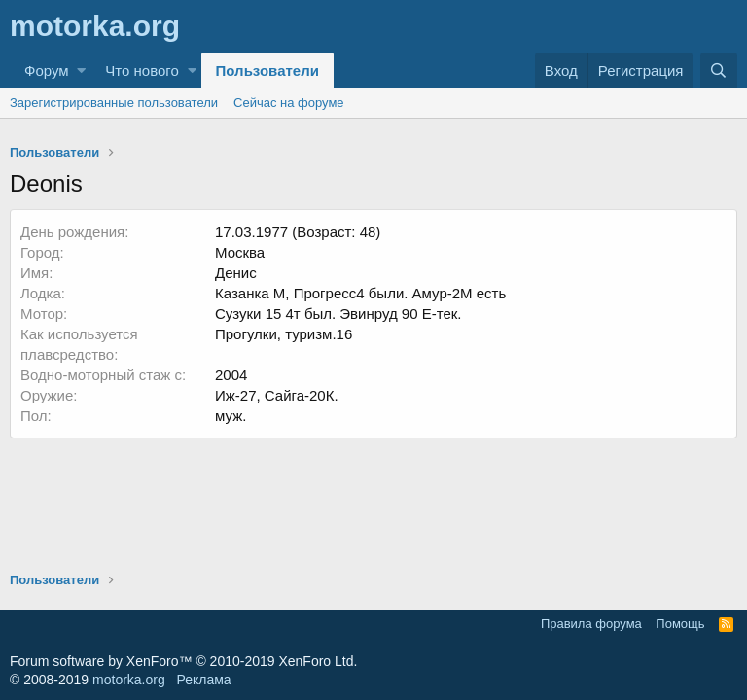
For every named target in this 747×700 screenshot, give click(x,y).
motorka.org (129, 680)
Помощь (680, 624)
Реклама (203, 680)
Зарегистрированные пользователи (114, 103)
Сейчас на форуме (289, 103)
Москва (240, 252)
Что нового (142, 70)
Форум (47, 70)
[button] (81, 70)
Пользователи (267, 70)
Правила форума (591, 624)
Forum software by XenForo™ (183, 661)
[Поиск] (719, 70)
